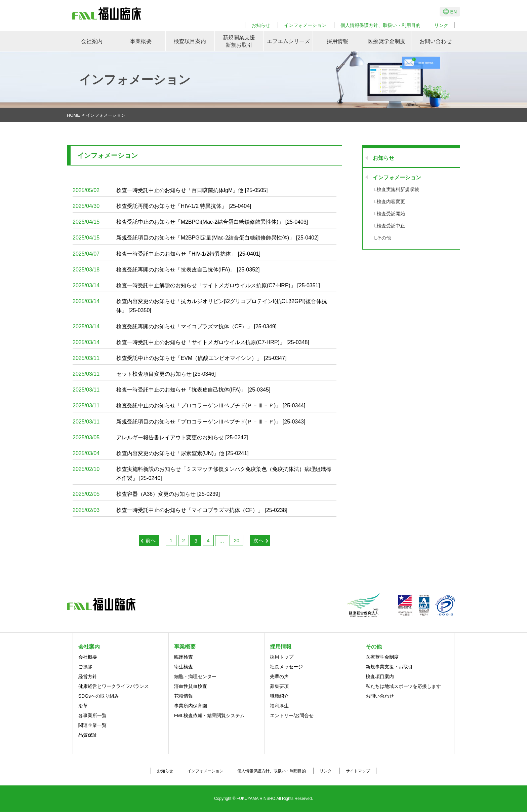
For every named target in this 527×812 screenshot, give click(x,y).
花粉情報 (184, 696)
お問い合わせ (436, 41)
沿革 (83, 706)
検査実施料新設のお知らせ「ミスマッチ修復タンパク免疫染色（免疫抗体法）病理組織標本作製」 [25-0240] (202, 473)
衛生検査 (184, 667)
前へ (151, 540)
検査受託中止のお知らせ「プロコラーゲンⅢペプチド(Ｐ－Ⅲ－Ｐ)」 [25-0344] (189, 406)
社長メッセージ (286, 667)
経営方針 (88, 677)
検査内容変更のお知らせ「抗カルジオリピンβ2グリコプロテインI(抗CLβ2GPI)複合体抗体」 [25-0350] (200, 305)
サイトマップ (358, 771)
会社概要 (88, 657)
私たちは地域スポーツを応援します (403, 687)
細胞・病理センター (195, 677)
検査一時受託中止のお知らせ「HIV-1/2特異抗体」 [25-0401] (167, 254)
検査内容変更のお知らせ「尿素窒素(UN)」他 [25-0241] (161, 453)
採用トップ (282, 657)
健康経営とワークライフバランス (114, 687)
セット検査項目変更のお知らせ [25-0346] (144, 374)
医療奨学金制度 (387, 41)
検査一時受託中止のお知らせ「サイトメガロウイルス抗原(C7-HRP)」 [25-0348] (191, 342)
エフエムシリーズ (288, 41)
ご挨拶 (85, 667)
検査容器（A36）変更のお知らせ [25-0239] (146, 494)
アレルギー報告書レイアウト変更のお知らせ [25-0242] (160, 437)
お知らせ (261, 25)
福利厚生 (279, 706)
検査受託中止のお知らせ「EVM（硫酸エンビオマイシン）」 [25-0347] (180, 358)
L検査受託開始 (390, 214)
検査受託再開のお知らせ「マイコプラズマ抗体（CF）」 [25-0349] (175, 326)
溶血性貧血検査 (191, 687)
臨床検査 (184, 657)
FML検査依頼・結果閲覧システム (209, 716)
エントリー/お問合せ (292, 716)
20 (236, 540)
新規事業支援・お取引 (389, 667)
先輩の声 (279, 677)
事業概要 (141, 41)
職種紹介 (279, 696)
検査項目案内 (190, 41)
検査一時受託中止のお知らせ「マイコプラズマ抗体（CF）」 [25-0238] (180, 510)
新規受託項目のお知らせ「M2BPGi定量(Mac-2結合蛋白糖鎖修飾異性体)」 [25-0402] (196, 238)
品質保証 (88, 735)
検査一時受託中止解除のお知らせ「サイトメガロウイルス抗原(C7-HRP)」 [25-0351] (196, 285)
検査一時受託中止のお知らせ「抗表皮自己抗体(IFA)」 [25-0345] (172, 390)
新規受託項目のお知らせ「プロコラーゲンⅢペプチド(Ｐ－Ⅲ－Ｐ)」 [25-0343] (189, 422)
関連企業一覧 (92, 726)
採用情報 (337, 41)
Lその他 (383, 238)
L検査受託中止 (390, 226)
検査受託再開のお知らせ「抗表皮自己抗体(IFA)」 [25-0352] (166, 270)
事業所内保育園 (191, 706)
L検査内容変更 (390, 201)
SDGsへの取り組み (99, 696)
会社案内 (92, 41)
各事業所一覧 (92, 716)
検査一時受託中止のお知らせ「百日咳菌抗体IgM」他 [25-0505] (170, 190)
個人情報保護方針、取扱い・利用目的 (380, 25)
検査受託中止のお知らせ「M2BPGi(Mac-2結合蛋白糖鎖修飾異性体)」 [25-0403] (190, 222)
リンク (441, 25)
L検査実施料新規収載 (397, 189)
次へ (258, 540)
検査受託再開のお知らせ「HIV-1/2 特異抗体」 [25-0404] (162, 206)
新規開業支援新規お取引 (239, 41)
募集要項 (279, 687)
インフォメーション (305, 25)
